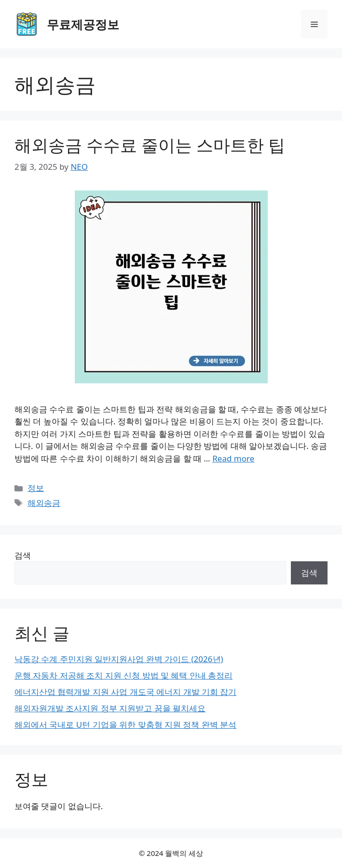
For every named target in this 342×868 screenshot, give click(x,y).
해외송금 (44, 503)
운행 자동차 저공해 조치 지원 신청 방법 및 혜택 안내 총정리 (123, 675)
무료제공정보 (83, 24)
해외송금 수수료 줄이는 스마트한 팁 (150, 145)
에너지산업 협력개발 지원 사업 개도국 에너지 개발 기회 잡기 (125, 692)
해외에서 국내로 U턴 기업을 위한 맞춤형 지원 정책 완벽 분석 (125, 725)
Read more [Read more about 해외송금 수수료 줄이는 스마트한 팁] (233, 458)
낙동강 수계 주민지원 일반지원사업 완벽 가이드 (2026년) (119, 659)
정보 (36, 488)
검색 (23, 555)
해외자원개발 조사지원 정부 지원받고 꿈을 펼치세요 (110, 708)
